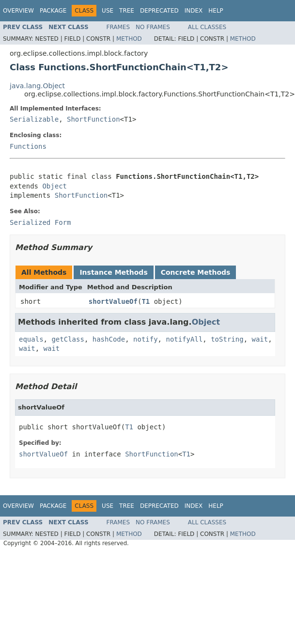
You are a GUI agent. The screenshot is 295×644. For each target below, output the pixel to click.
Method (129, 39)
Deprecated (159, 11)
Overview (18, 11)
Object (54, 186)
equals (31, 339)
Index (194, 11)
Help (216, 11)
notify (146, 339)
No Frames (153, 27)
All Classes (207, 27)
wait (260, 339)
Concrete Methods (196, 272)
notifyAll (184, 339)
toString (227, 339)
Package (53, 11)
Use (108, 11)
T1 (146, 301)
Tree (127, 11)
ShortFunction (93, 119)
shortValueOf (113, 301)
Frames (118, 27)
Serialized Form (40, 222)
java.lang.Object (37, 86)
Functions (28, 146)
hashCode (109, 339)
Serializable (34, 119)
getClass (68, 339)
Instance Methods (113, 272)
